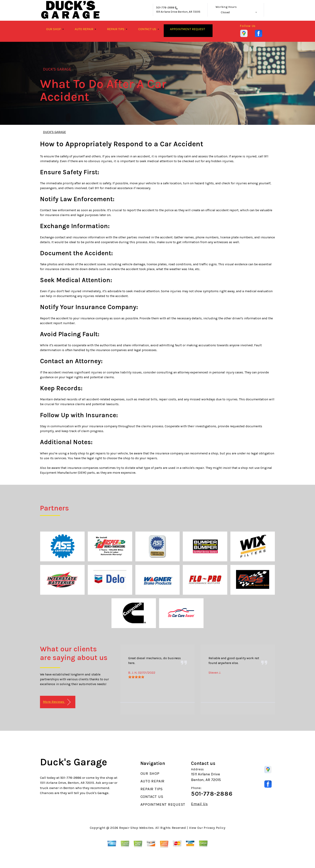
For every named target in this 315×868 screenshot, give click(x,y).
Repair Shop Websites (136, 828)
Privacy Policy (214, 828)
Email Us (199, 804)
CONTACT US (147, 29)
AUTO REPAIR (84, 29)
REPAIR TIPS (116, 29)
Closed (225, 12)
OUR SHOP (54, 29)
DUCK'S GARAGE (57, 69)
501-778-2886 (165, 8)
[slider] (136, 677)
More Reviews (57, 702)
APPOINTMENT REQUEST (187, 29)
